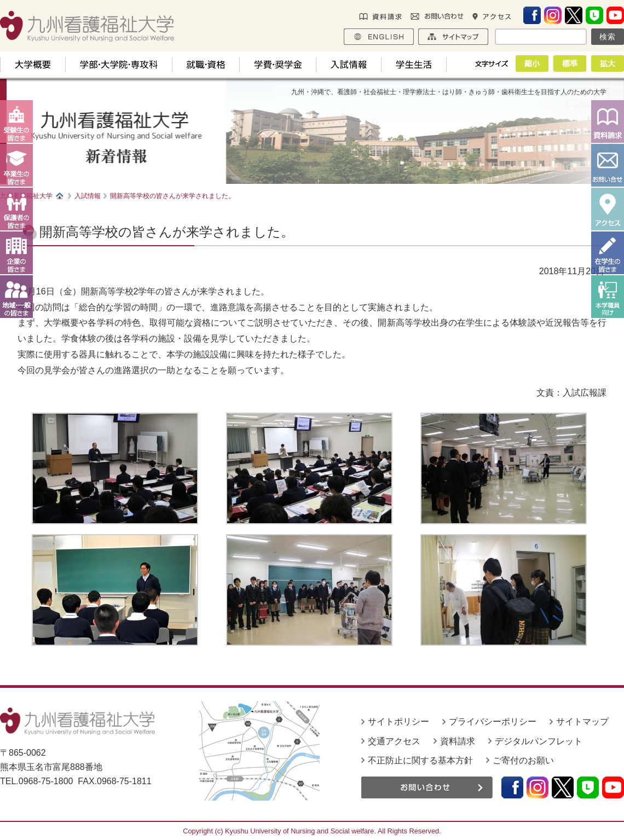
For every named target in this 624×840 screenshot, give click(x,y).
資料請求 (458, 741)
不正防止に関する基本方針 (420, 760)
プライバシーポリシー (493, 722)
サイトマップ (582, 722)
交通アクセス (394, 741)
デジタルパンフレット (539, 741)
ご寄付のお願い (523, 760)
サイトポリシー (398, 722)
